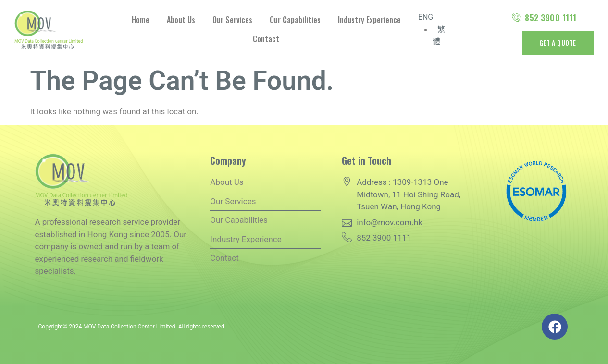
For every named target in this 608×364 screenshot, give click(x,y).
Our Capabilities (295, 20)
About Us (181, 20)
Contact (266, 39)
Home (141, 20)
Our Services (232, 20)
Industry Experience (369, 20)
